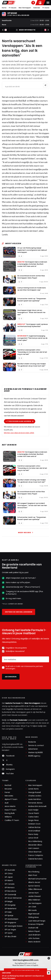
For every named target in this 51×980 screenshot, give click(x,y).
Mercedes (34, 101)
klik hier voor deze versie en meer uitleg (19, 433)
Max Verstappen (25, 8)
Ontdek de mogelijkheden (19, 612)
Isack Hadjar (33, 810)
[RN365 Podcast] (33, 3)
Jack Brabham (34, 935)
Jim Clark (32, 907)
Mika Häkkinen (34, 900)
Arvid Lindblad (34, 831)
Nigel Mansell (34, 914)
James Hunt (33, 893)
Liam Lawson (34, 848)
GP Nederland (10, 909)
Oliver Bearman (35, 852)
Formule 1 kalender (19, 720)
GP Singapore (10, 923)
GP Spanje (9, 916)
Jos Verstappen (35, 903)
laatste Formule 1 (14, 703)
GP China (9, 874)
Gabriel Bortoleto (35, 859)
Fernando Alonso (35, 803)
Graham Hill (33, 928)
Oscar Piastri (34, 813)
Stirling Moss (33, 917)
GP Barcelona (10, 891)
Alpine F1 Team (11, 799)
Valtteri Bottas (34, 827)
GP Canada (10, 884)
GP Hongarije (10, 905)
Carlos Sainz (33, 817)
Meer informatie (25, 30)
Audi (7, 803)
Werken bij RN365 (36, 753)
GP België (9, 902)
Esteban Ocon (34, 824)
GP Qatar (9, 933)
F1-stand (46, 8)
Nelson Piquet (34, 931)
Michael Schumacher (37, 879)
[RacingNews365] (26, 954)
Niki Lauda (32, 910)
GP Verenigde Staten (14, 926)
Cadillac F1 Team (12, 820)
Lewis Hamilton (35, 799)
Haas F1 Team (11, 810)
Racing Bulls (10, 813)
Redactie (32, 742)
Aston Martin (10, 806)
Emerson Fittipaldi (36, 924)
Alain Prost (33, 875)
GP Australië (10, 870)
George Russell (35, 792)
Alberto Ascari (34, 882)
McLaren (8, 789)
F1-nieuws (13, 8)
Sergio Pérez (33, 820)
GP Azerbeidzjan (11, 919)
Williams (8, 817)
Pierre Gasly (33, 834)
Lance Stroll (33, 838)
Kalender (37, 8)
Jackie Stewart (35, 896)
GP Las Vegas (10, 930)
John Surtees (34, 938)
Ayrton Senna (34, 886)
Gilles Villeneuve (35, 889)
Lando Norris (33, 789)
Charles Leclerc (35, 796)
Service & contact (36, 745)
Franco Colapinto (36, 855)
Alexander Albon (35, 845)
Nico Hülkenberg (35, 841)
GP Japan (9, 877)
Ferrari (7, 792)
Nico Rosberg (34, 872)
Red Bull (22, 101)
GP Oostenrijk (10, 895)
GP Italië (8, 912)
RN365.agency (34, 756)
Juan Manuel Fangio (37, 921)
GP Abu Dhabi (10, 937)
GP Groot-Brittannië (13, 898)
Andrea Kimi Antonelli (37, 806)
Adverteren (33, 749)
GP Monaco (10, 888)
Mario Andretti (34, 942)
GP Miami (9, 881)
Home (4, 8)
